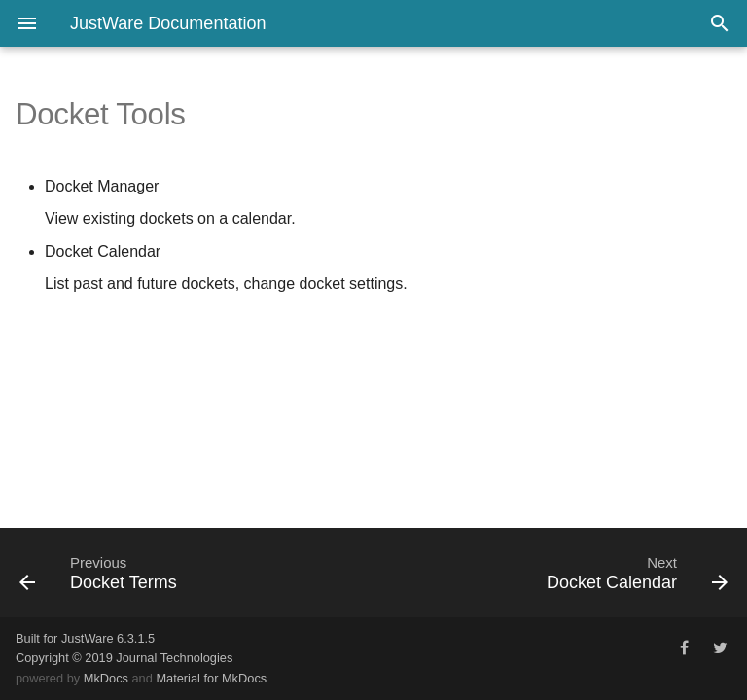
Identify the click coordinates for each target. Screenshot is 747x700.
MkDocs (106, 678)
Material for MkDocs (211, 678)
